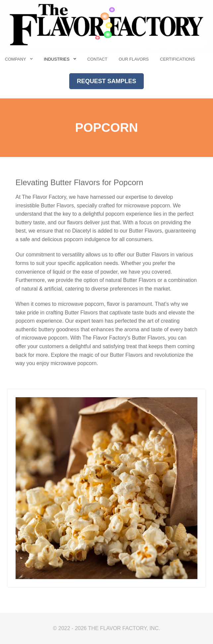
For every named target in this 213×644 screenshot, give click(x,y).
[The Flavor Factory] (106, 26)
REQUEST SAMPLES (106, 81)
